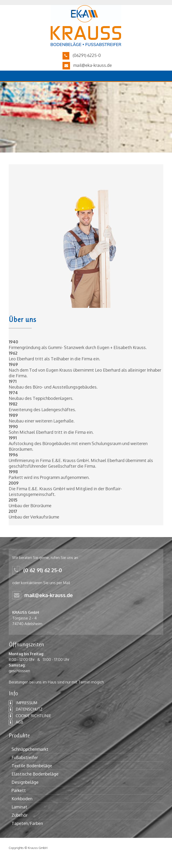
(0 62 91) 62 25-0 (43, 570)
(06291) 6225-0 (87, 55)
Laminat (19, 807)
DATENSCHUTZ (26, 709)
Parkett (19, 790)
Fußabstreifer (25, 757)
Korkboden (22, 799)
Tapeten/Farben (27, 823)
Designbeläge (25, 782)
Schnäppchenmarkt (30, 749)
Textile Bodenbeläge (32, 766)
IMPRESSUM (23, 703)
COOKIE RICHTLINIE (30, 716)
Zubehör (20, 815)
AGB (16, 722)
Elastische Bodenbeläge (35, 774)
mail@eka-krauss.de (93, 65)
